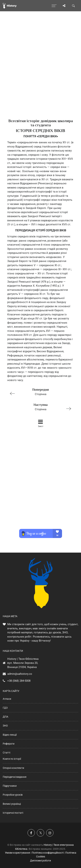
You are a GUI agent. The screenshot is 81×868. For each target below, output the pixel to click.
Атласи (7, 699)
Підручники (10, 786)
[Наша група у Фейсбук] (31, 833)
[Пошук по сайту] (74, 6)
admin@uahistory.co (20, 674)
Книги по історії (12, 759)
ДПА (5, 717)
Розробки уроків (13, 795)
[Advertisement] (40, 71)
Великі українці (12, 804)
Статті (6, 753)
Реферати (9, 744)
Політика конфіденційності (48, 853)
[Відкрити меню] (54, 6)
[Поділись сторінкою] (64, 6)
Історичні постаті (13, 813)
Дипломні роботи (40, 861)
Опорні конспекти (13, 768)
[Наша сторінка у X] (40, 833)
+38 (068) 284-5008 (19, 681)
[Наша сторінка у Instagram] (50, 833)
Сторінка (39, 392)
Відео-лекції (10, 735)
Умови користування (18, 853)
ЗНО (5, 726)
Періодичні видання (15, 777)
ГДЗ (5, 708)
